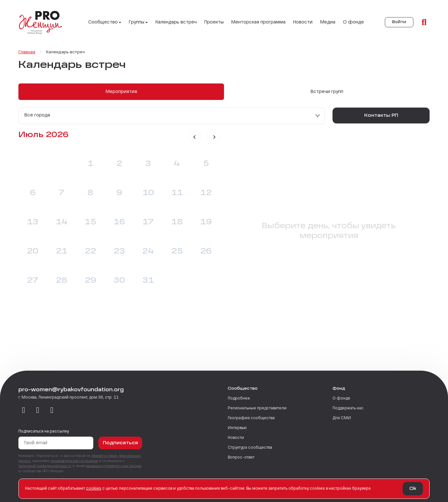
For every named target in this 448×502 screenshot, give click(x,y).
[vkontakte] (24, 411)
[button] (195, 137)
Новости (303, 22)
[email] (52, 411)
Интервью (237, 428)
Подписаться (120, 443)
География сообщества (251, 418)
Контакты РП (381, 116)
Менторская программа (258, 22)
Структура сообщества (250, 448)
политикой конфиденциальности (45, 466)
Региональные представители (257, 408)
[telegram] (38, 411)
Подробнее (239, 399)
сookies (94, 489)
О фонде (353, 22)
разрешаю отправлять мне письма (114, 466)
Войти (399, 22)
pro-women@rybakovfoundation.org (71, 390)
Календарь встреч (176, 22)
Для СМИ (342, 418)
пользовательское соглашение (74, 461)
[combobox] (172, 116)
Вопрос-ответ (241, 458)
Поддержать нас (348, 408)
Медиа (328, 22)
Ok (413, 489)
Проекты (214, 22)
